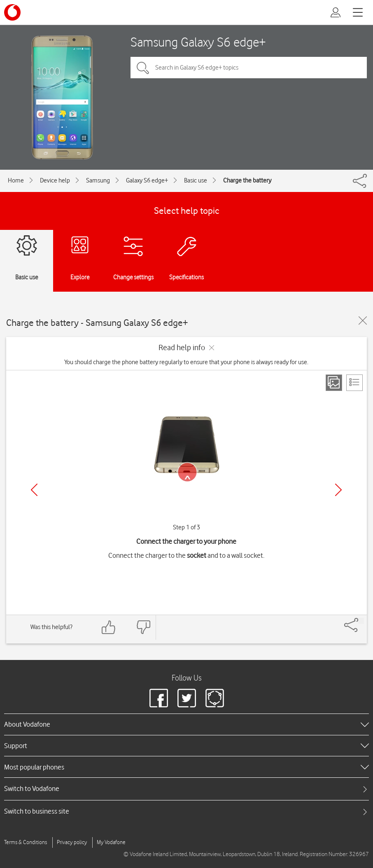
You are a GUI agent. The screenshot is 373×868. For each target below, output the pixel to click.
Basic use (196, 180)
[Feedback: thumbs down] (143, 627)
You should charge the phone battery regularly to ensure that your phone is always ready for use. (186, 362)
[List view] (354, 383)
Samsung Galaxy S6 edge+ (198, 42)
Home (16, 180)
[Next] (338, 490)
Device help (55, 180)
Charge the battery (247, 180)
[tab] (186, 789)
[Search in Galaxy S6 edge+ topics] (249, 68)
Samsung (98, 180)
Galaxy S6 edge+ (147, 180)
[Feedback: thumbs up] (109, 627)
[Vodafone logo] (12, 12)
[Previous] (34, 490)
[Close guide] (363, 321)
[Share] (361, 621)
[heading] (186, 724)
